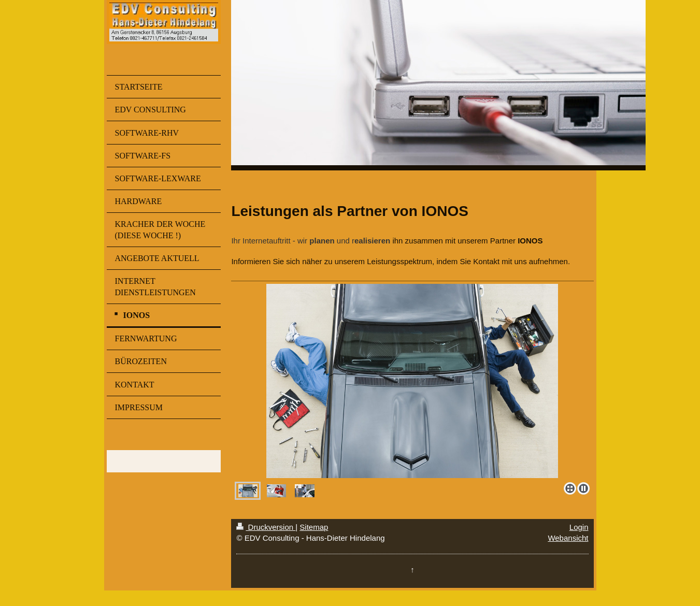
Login (579, 527)
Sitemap (314, 527)
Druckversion (266, 527)
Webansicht (568, 538)
